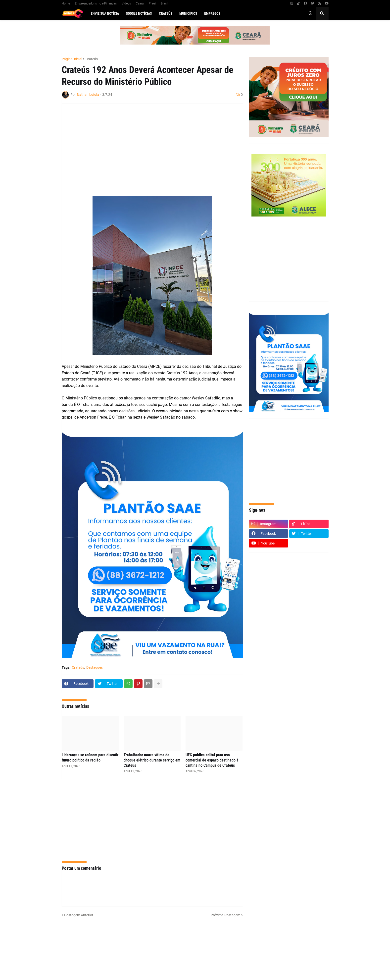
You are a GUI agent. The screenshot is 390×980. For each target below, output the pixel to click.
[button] (310, 13)
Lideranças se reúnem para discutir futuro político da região (90, 758)
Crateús (92, 59)
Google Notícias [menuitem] (139, 13)
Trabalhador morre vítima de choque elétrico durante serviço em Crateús (152, 760)
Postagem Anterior (79, 915)
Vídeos (126, 3)
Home (66, 3)
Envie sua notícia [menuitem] (105, 13)
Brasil (164, 3)
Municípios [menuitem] (188, 13)
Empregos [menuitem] (212, 13)
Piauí (152, 3)
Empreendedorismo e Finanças (96, 3)
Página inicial (72, 59)
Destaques (95, 667)
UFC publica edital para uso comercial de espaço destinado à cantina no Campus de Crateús (212, 760)
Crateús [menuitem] (166, 13)
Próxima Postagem (225, 915)
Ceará (140, 3)
